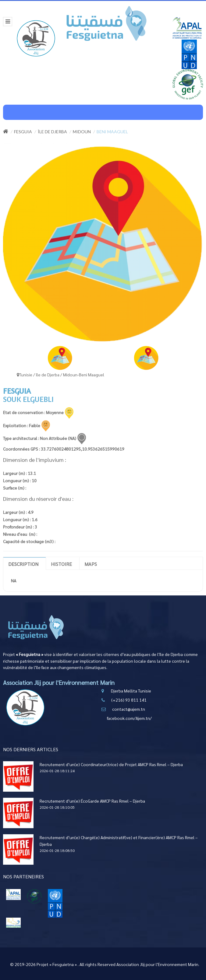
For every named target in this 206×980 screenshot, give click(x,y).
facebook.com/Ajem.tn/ (129, 718)
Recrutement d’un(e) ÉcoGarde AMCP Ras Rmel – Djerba (92, 801)
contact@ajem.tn (129, 709)
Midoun (82, 132)
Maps (91, 564)
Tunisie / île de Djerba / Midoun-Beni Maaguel (60, 375)
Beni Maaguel (112, 132)
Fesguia (23, 132)
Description (23, 564)
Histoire (61, 564)
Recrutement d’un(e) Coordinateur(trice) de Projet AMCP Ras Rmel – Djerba (111, 764)
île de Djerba (52, 132)
